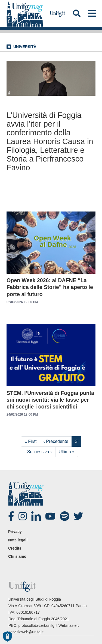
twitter (79, 516)
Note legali (18, 540)
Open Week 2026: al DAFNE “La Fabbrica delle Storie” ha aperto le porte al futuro (50, 287)
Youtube (51, 516)
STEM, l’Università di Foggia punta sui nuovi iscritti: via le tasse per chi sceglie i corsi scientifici (50, 400)
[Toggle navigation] (92, 13)
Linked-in (37, 516)
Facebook (14, 516)
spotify (65, 516)
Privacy (15, 532)
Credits (15, 548)
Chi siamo (17, 556)
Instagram (24, 516)
